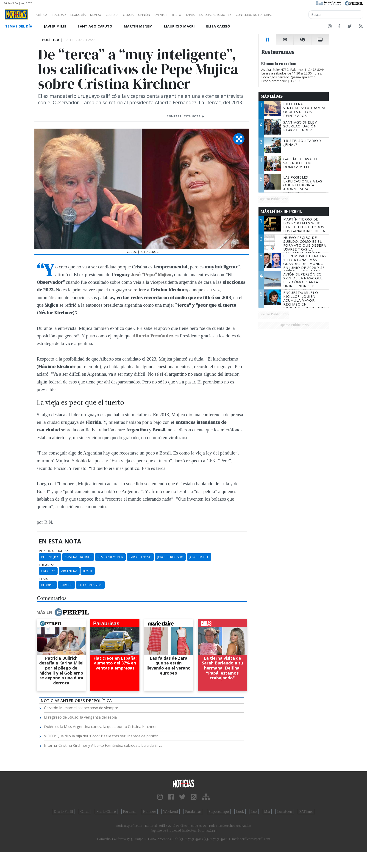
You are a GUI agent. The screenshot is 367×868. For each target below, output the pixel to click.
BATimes (306, 812)
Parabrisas (193, 812)
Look (240, 812)
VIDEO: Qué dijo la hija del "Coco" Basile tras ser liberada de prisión (101, 736)
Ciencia (144, 15)
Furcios (67, 585)
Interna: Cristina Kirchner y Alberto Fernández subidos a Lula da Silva (103, 745)
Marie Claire (106, 812)
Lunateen (285, 812)
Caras (85, 812)
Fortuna (129, 812)
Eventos (183, 15)
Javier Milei (56, 26)
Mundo (106, 15)
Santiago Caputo (95, 26)
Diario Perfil (63, 812)
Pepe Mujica (50, 557)
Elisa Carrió (218, 26)
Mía (267, 812)
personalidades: (53, 551)
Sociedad (64, 15)
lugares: (46, 565)
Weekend (171, 812)
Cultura (125, 15)
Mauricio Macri (180, 26)
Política (43, 15)
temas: (44, 579)
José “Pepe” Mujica (151, 274)
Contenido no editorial (293, 15)
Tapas (216, 15)
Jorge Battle (199, 557)
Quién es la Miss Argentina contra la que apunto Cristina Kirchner (100, 727)
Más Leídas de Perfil (281, 212)
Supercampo (219, 812)
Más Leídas (272, 96)
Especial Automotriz (246, 15)
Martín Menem (139, 26)
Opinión (163, 15)
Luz (254, 812)
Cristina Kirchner (78, 557)
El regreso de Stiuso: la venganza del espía (80, 717)
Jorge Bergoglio (170, 557)
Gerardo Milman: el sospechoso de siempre (81, 708)
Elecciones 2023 (90, 585)
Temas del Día (19, 26)
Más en (63, 612)
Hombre (149, 812)
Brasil (88, 571)
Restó (201, 15)
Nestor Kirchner (110, 557)
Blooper (48, 585)
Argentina (69, 571)
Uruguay (48, 571)
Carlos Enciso (140, 557)
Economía (86, 15)
